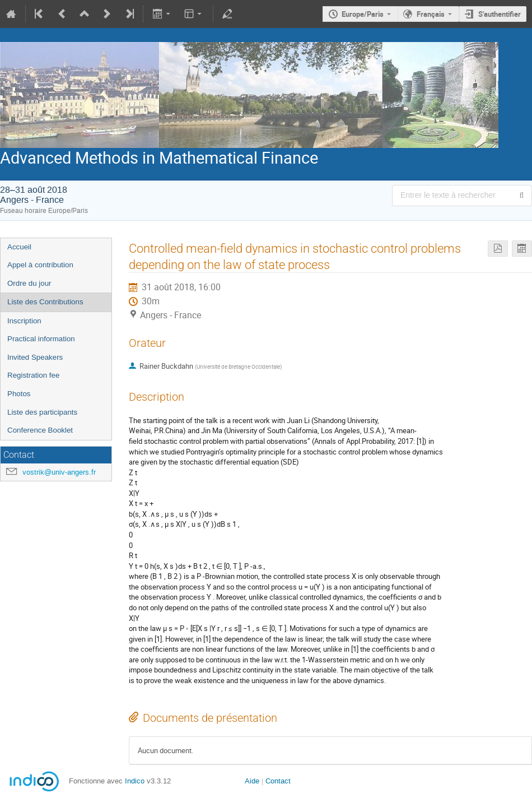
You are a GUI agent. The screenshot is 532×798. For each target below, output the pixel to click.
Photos (19, 394)
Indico (135, 781)
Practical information (41, 339)
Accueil (19, 247)
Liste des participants (42, 412)
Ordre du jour (29, 283)
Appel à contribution (40, 265)
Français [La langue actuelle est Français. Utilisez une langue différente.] (431, 14)
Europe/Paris (363, 14)
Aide (252, 781)
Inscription (24, 321)
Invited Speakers (35, 357)
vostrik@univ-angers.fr (59, 472)
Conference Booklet (40, 430)
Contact (278, 781)
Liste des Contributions (45, 302)
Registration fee (33, 375)
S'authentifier (500, 14)
